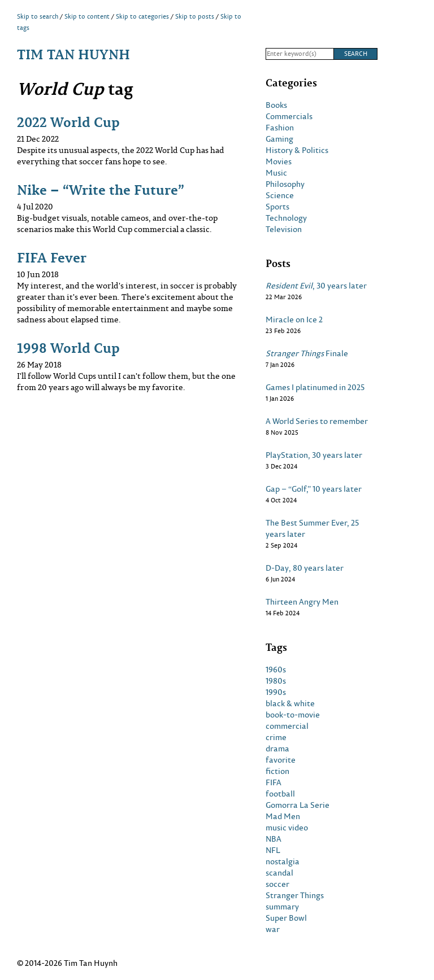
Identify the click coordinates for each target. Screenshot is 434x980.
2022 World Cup (68, 122)
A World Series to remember (317, 421)
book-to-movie (293, 715)
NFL (273, 850)
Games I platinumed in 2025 (315, 387)
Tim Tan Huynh (73, 54)
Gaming (279, 139)
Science (280, 195)
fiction (277, 771)
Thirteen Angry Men (302, 602)
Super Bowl (286, 918)
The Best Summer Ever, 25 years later (312, 528)
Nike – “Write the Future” (101, 189)
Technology (286, 218)
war (273, 929)
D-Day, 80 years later (305, 568)
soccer (277, 884)
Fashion (280, 128)
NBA (274, 839)
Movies (279, 161)
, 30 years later (316, 286)
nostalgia (283, 861)
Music (276, 173)
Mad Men (283, 816)
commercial (287, 726)
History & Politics (297, 150)
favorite (281, 760)
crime (276, 737)
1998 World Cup (68, 347)
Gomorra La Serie (298, 805)
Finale (307, 353)
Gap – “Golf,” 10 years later (314, 489)
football (280, 794)
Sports (277, 207)
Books (276, 105)
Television (284, 229)
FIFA (274, 782)
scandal (279, 873)
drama (277, 749)
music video (287, 828)
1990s (276, 692)
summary (282, 907)
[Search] (300, 54)
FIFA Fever (52, 257)
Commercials (289, 116)
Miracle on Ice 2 (294, 320)
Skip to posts (195, 16)
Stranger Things (295, 895)
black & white (290, 703)
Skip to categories (142, 16)
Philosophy (285, 184)
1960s (276, 670)
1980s (276, 681)
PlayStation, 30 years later (314, 455)
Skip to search (38, 16)
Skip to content (87, 16)
